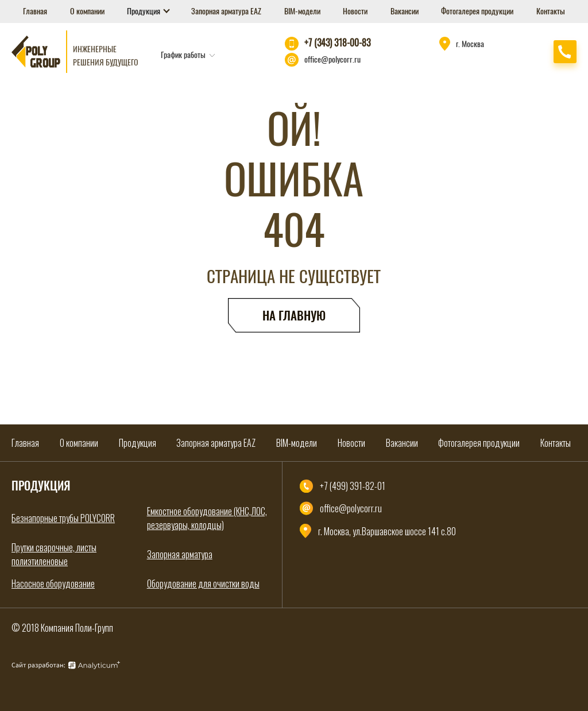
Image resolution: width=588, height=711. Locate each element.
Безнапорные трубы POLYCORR (63, 518)
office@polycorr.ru (332, 59)
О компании (87, 11)
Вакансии (405, 11)
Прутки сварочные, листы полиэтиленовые (54, 554)
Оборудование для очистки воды (203, 584)
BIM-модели (302, 11)
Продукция (144, 11)
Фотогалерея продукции (477, 11)
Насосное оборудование (53, 584)
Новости (355, 11)
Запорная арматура (180, 554)
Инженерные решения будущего (106, 56)
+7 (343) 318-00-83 (337, 43)
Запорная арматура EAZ (226, 11)
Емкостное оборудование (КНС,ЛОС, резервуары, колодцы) (207, 518)
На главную (294, 316)
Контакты (551, 11)
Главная (35, 11)
